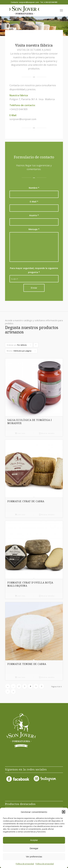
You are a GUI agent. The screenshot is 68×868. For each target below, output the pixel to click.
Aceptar (34, 840)
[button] (64, 812)
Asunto (34, 215)
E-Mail (34, 201)
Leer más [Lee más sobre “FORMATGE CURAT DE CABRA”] (20, 515)
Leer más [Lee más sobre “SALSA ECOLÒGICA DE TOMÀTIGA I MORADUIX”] (20, 433)
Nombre (34, 188)
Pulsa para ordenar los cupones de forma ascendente (36, 346)
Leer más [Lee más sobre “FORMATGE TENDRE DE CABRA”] (20, 677)
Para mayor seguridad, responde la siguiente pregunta (34, 270)
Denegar (34, 848)
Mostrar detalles (47, 433)
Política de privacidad (25, 864)
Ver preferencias (34, 857)
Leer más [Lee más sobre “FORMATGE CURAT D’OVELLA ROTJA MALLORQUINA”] (20, 596)
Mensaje (34, 229)
